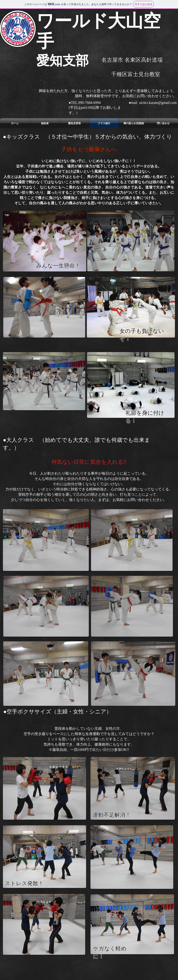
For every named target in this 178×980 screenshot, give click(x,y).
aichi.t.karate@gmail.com (158, 103)
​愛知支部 (62, 61)
